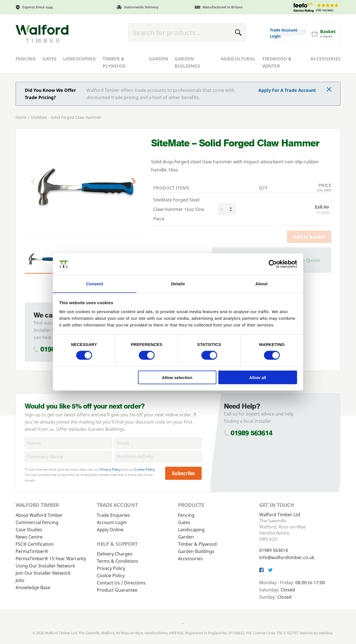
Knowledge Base (33, 588)
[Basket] (323, 34)
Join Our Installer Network (43, 573)
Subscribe (184, 473)
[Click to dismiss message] (329, 90)
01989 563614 (252, 433)
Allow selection (177, 378)
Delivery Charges (115, 554)
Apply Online (110, 530)
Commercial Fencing (37, 522)
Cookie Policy (144, 469)
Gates (50, 59)
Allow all (258, 378)
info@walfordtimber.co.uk (287, 557)
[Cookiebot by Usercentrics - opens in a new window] (273, 264)
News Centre (29, 537)
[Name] (68, 443)
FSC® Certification (35, 544)
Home (21, 117)
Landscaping (80, 59)
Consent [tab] (95, 283)
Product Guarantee (117, 590)
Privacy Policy (110, 469)
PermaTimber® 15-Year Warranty (51, 559)
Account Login (112, 522)
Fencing (26, 59)
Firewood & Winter (277, 62)
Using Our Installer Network (45, 566)
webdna (325, 633)
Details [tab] (178, 283)
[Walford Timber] (42, 34)
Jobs (20, 580)
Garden (158, 59)
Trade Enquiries (113, 515)
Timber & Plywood (114, 62)
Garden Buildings (187, 62)
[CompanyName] (68, 457)
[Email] (158, 443)
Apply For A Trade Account (287, 90)
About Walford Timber (39, 515)
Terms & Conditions (118, 561)
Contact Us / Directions (121, 583)
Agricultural (238, 59)
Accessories (325, 59)
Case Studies (29, 530)
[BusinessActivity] (158, 457)
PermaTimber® (32, 551)
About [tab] (261, 283)
